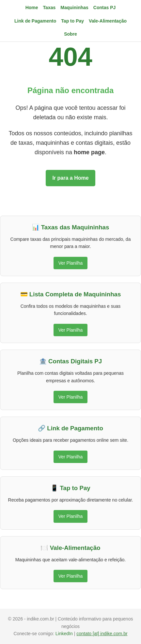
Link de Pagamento (35, 21)
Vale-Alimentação (108, 21)
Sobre (70, 34)
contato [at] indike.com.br (102, 634)
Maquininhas (74, 8)
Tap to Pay (72, 21)
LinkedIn (65, 634)
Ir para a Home (70, 178)
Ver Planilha (71, 263)
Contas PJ (104, 8)
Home (32, 8)
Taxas (49, 8)
